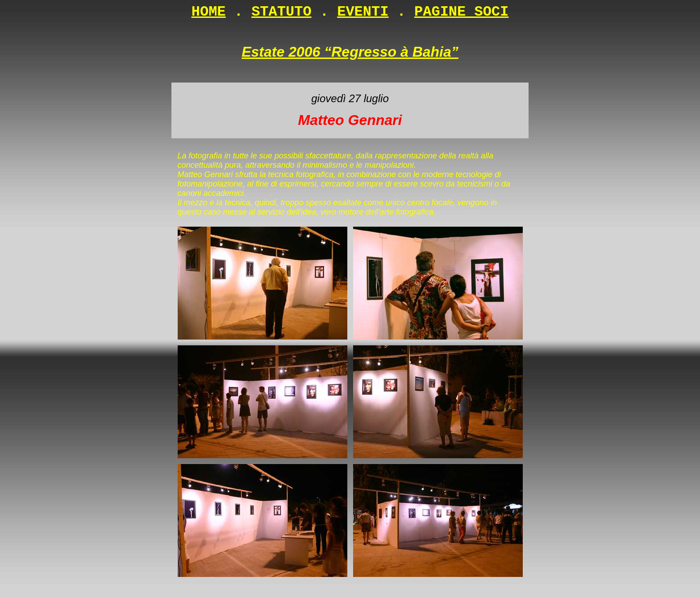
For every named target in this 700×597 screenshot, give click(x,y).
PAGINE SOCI (461, 12)
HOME (209, 12)
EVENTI (363, 12)
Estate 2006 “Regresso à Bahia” (350, 52)
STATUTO (281, 12)
